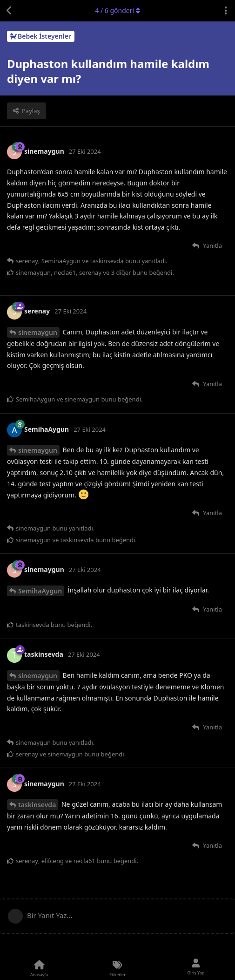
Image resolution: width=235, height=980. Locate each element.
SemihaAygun (40, 591)
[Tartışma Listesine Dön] (9, 11)
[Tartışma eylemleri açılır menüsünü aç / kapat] (226, 11)
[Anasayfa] (39, 967)
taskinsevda (37, 805)
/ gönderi (117, 10)
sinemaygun (38, 332)
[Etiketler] (117, 967)
